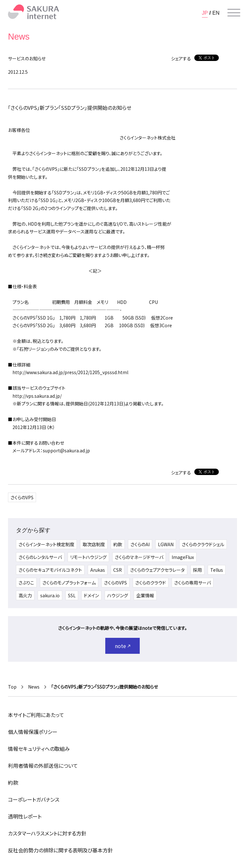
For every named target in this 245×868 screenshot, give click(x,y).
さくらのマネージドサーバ (139, 557)
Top (12, 687)
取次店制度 (94, 544)
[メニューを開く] (234, 13)
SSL (72, 595)
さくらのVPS (22, 497)
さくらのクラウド (151, 583)
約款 (118, 544)
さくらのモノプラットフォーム (69, 583)
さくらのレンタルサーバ (40, 557)
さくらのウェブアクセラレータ (157, 570)
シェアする (181, 58)
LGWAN (166, 544)
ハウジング (118, 595)
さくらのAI (140, 544)
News (34, 687)
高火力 (25, 595)
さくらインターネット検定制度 (46, 544)
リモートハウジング (88, 557)
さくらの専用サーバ (193, 583)
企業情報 (145, 595)
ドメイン (91, 595)
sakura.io (50, 595)
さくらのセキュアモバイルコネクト (50, 570)
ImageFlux (183, 557)
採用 (197, 570)
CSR (118, 570)
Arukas (98, 570)
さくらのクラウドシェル (203, 544)
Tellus (217, 570)
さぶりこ (26, 583)
